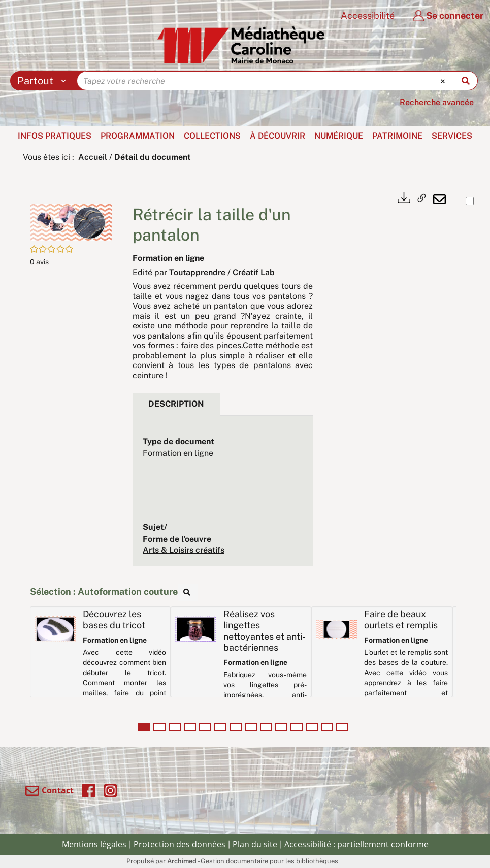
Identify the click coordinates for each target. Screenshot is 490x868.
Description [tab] (176, 404)
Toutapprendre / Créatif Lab (222, 272)
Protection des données (179, 844)
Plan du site (255, 844)
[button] (71, 222)
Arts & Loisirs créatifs (184, 550)
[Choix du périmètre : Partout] (44, 81)
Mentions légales (94, 844)
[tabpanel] (223, 496)
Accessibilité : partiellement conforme (356, 844)
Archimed (182, 861)
